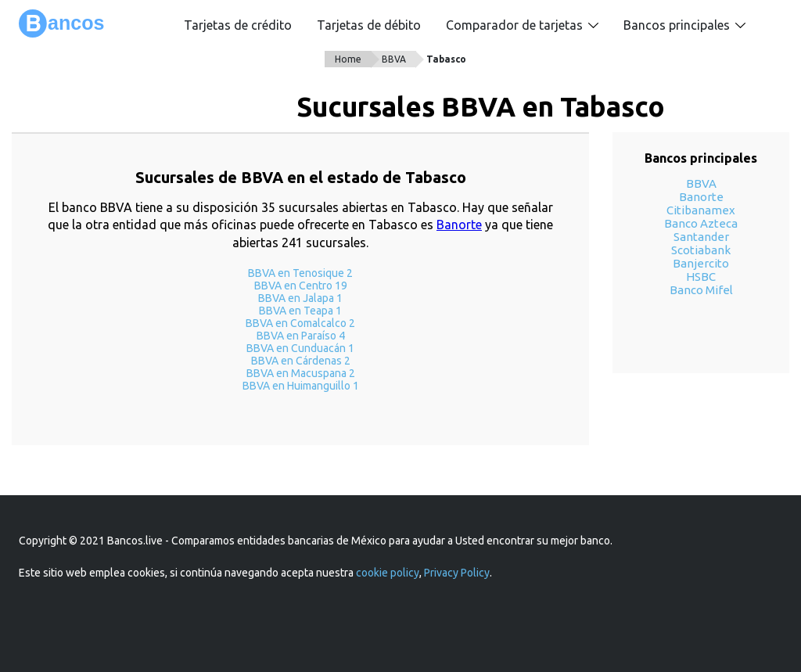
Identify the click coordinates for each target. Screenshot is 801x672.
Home (348, 59)
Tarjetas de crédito (238, 25)
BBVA (394, 59)
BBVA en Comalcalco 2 (300, 323)
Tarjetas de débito (369, 25)
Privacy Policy (457, 573)
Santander (701, 237)
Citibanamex (701, 210)
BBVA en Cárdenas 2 (301, 361)
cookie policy (388, 573)
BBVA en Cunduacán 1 (300, 348)
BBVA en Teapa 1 (300, 311)
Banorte (459, 225)
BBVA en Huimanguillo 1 (301, 386)
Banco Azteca (701, 223)
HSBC (701, 277)
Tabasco (446, 59)
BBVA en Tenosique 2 (300, 273)
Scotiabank (701, 250)
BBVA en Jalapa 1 (300, 298)
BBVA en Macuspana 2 (301, 373)
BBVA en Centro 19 (301, 286)
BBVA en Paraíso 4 (301, 336)
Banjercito (701, 263)
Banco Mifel (701, 290)
